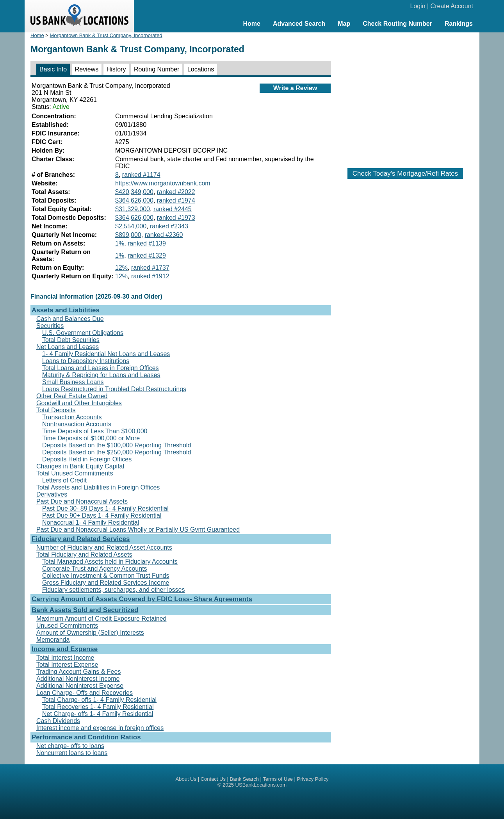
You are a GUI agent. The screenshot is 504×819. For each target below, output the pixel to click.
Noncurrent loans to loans (72, 753)
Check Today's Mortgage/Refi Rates (405, 174)
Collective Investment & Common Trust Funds (106, 576)
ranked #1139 (147, 243)
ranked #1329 (147, 255)
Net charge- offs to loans (70, 746)
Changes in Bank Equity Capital (80, 466)
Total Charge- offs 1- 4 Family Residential (99, 700)
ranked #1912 (150, 276)
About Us (186, 779)
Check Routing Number (397, 24)
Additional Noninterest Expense (80, 686)
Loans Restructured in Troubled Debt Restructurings (114, 389)
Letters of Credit (64, 480)
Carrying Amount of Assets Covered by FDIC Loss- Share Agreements (142, 599)
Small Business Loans (73, 382)
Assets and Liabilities (66, 310)
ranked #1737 (150, 268)
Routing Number (157, 69)
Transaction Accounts (72, 417)
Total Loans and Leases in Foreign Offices (101, 368)
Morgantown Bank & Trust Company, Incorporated (106, 35)
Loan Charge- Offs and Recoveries (85, 693)
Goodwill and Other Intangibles (79, 403)
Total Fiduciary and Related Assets (84, 555)
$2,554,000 (131, 226)
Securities (50, 326)
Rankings (459, 24)
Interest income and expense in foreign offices (100, 728)
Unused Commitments (67, 626)
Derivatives (52, 494)
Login (418, 6)
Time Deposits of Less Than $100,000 (95, 431)
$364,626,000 (134, 200)
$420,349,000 (134, 192)
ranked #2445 (173, 209)
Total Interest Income (65, 658)
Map (344, 24)
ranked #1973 (176, 218)
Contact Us (213, 779)
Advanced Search (299, 24)
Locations (201, 69)
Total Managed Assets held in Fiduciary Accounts (110, 562)
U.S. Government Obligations (83, 333)
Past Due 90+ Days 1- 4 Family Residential (102, 515)
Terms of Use (278, 779)
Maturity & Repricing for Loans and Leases (101, 375)
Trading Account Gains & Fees (78, 672)
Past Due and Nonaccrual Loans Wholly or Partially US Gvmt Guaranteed (138, 530)
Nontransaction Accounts (77, 424)
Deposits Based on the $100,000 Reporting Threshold (117, 445)
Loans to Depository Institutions (86, 361)
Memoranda (53, 640)
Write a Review (295, 88)
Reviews (87, 69)
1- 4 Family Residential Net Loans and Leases (106, 354)
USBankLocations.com (261, 785)
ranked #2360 (164, 235)
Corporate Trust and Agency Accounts (95, 569)
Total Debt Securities (71, 340)
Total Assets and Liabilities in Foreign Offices (98, 487)
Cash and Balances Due (70, 319)
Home (251, 24)
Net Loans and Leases (68, 347)
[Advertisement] (405, 96)
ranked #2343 (169, 226)
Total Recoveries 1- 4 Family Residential (98, 707)
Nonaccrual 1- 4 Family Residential (91, 523)
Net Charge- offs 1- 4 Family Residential (98, 714)
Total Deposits (56, 410)
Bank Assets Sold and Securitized (85, 610)
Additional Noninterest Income (78, 679)
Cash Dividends (58, 721)
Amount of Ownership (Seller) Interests (90, 633)
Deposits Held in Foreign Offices (87, 459)
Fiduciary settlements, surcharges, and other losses (114, 590)
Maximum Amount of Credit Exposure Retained (101, 619)
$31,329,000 (133, 209)
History (116, 69)
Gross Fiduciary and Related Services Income (106, 583)
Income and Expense (65, 649)
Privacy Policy (313, 779)
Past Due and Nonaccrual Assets (82, 501)
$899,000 (128, 235)
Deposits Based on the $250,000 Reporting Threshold (117, 452)
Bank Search (244, 779)
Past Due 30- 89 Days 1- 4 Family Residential (105, 508)
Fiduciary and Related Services (81, 539)
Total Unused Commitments (75, 473)
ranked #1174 (141, 175)
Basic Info (53, 69)
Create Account (452, 6)
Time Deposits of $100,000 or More (91, 438)
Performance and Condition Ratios (86, 737)
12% (121, 268)
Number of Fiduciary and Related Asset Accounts (104, 547)
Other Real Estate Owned (72, 396)
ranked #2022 (176, 192)
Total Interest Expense (67, 665)
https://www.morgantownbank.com (163, 183)
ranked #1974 (176, 200)
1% (120, 243)
